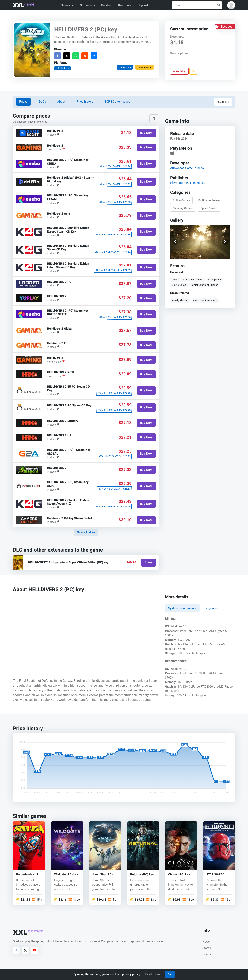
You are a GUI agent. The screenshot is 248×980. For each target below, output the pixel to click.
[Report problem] (193, 71)
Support (143, 5)
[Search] (197, 5)
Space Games (209, 208)
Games (67, 5)
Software (88, 5)
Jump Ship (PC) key (102, 875)
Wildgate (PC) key (66, 875)
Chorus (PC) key (179, 875)
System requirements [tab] (182, 608)
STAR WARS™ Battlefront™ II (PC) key (216, 875)
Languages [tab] (211, 608)
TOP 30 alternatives (117, 102)
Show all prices (86, 532)
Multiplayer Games (209, 200)
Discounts (125, 5)
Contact (208, 954)
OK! (170, 974)
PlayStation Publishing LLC (188, 183)
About (61, 102)
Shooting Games (183, 208)
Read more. (153, 974)
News (206, 942)
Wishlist (179, 71)
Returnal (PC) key (142, 875)
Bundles (106, 5)
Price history (85, 102)
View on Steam (144, 67)
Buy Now (146, 133)
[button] (231, 5)
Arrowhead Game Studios (187, 168)
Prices (23, 102)
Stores (207, 948)
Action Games (181, 200)
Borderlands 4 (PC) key (29, 875)
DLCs (42, 102)
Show (149, 562)
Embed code (125, 67)
